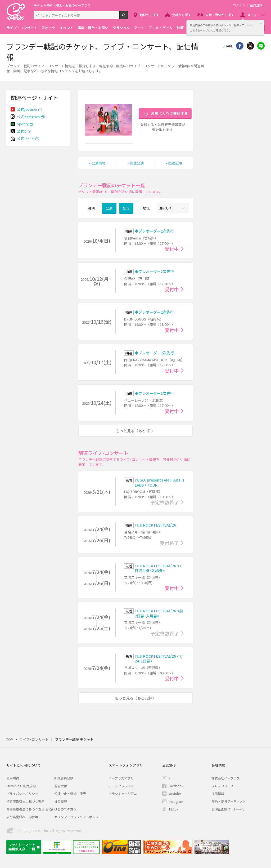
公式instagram (28, 117)
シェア (240, 46)
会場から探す (182, 15)
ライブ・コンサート (22, 28)
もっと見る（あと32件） (135, 698)
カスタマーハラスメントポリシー (78, 817)
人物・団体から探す (220, 15)
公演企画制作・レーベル (229, 809)
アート (139, 28)
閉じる (261, 24)
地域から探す (149, 15)
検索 (128, 17)
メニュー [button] (254, 15)
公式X (21, 131)
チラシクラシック (121, 786)
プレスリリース (222, 786)
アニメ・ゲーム (161, 28)
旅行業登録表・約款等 (22, 817)
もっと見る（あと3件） (135, 431)
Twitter (250, 46)
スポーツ (48, 28)
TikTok (173, 809)
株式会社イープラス (226, 778)
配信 (126, 208)
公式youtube (27, 109)
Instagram (176, 801)
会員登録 (256, 5)
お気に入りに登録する (169, 113)
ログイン (239, 5)
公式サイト (26, 138)
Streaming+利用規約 (21, 786)
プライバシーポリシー (22, 793)
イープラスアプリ (121, 778)
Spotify (23, 124)
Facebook (176, 786)
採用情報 (218, 793)
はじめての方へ (65, 809)
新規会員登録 (64, 778)
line (261, 46)
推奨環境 (61, 801)
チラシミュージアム (123, 793)
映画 (180, 28)
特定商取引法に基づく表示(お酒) (30, 809)
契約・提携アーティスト (229, 801)
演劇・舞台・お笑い (93, 28)
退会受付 (61, 786)
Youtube (175, 793)
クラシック (121, 28)
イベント (66, 28)
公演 (109, 208)
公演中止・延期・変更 (70, 793)
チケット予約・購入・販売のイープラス (62, 5)
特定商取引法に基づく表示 (25, 801)
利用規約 (13, 778)
